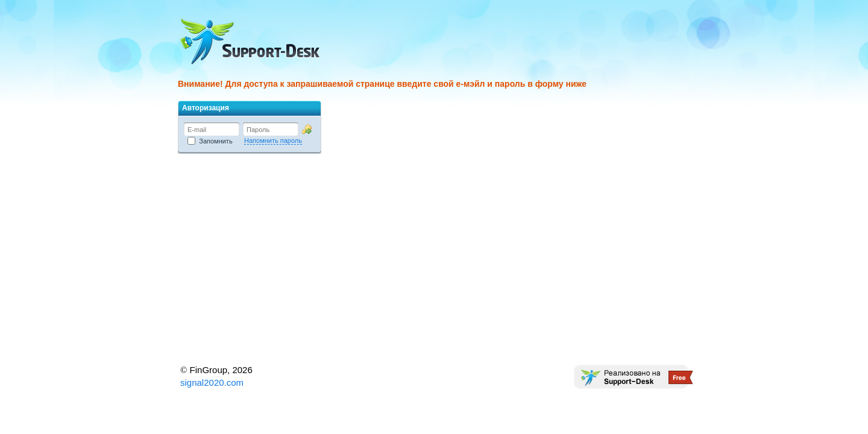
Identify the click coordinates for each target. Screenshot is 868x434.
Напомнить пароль (273, 140)
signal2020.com (212, 382)
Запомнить (210, 141)
